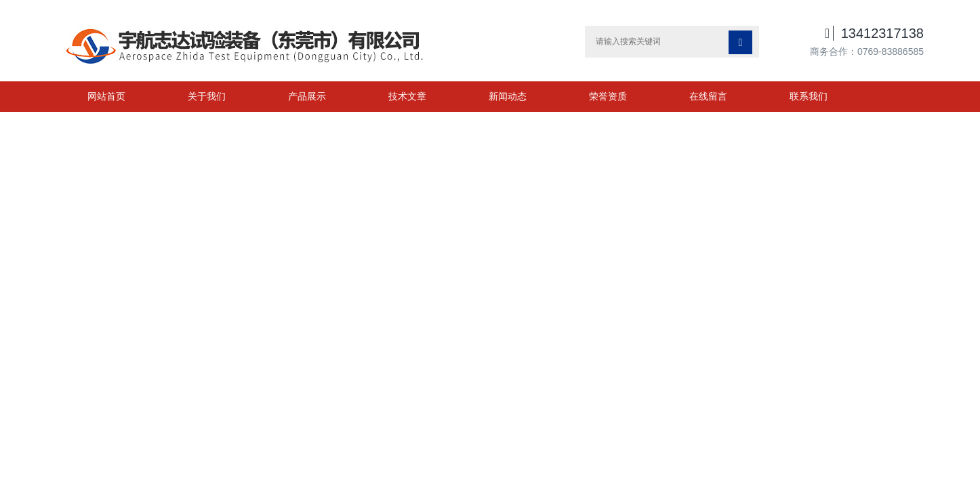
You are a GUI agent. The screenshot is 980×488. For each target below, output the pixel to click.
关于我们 (207, 96)
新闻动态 (508, 96)
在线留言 (708, 96)
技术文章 (407, 96)
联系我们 (809, 96)
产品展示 (307, 96)
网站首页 (106, 96)
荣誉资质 (608, 96)
